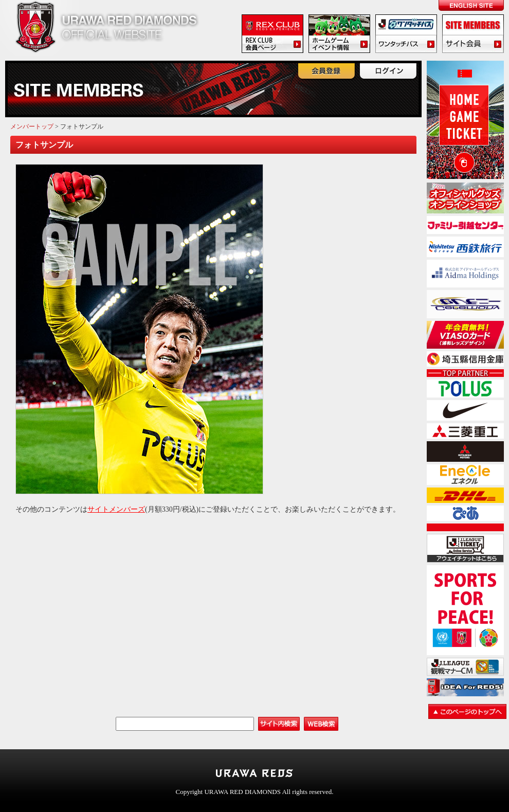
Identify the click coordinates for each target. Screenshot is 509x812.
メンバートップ (32, 127)
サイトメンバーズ (116, 509)
